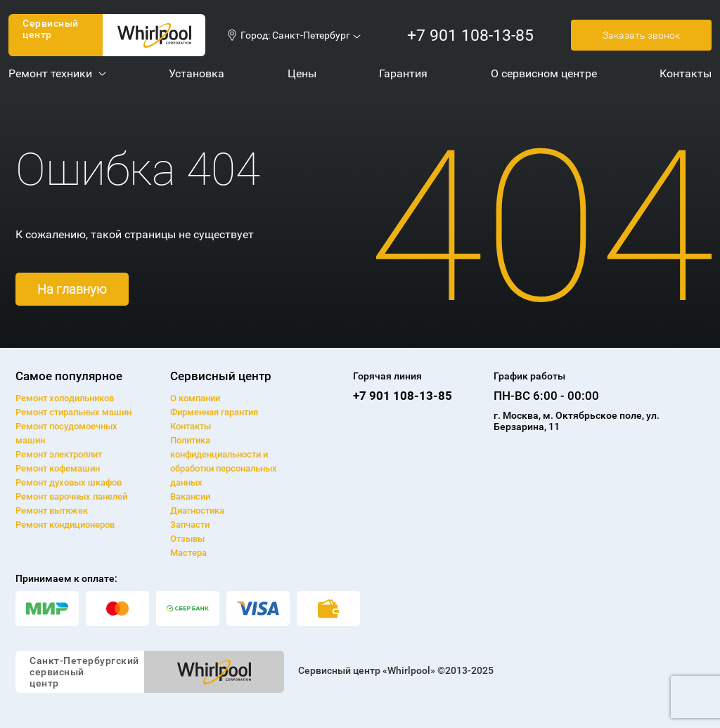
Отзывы (187, 539)
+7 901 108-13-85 (470, 35)
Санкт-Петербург (311, 35)
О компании (195, 398)
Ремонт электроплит (59, 454)
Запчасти (190, 525)
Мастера (188, 553)
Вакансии (190, 496)
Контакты (191, 426)
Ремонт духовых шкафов (69, 482)
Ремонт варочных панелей (71, 496)
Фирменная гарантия (214, 412)
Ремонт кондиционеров (65, 525)
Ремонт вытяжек (52, 511)
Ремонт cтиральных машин (73, 412)
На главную (72, 289)
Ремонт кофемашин (58, 468)
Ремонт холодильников (65, 398)
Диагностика (197, 511)
